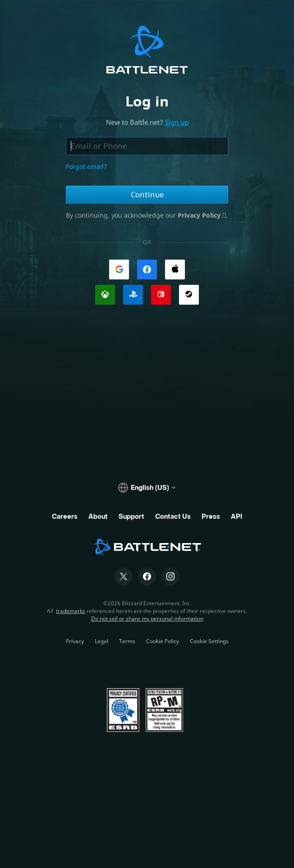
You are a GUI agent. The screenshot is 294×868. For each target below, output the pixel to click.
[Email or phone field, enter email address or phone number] (147, 146)
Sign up (177, 122)
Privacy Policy (200, 215)
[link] (119, 270)
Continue (147, 195)
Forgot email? (86, 167)
